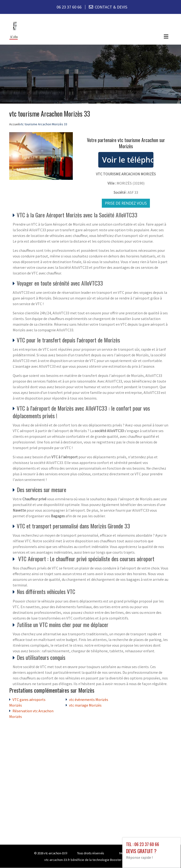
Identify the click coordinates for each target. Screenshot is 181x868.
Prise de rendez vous (126, 203)
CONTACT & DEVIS (111, 7)
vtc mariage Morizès (85, 705)
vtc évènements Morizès (89, 700)
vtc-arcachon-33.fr (56, 853)
